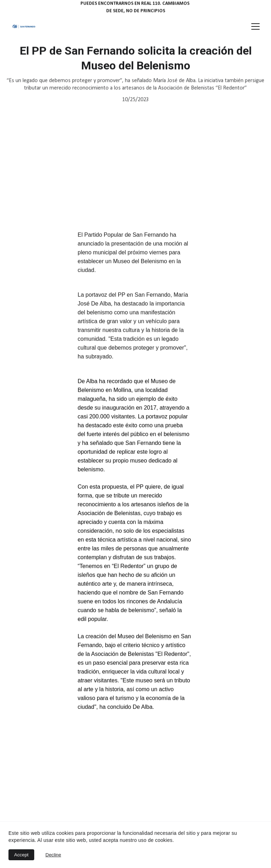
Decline (53, 855)
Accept (21, 855)
